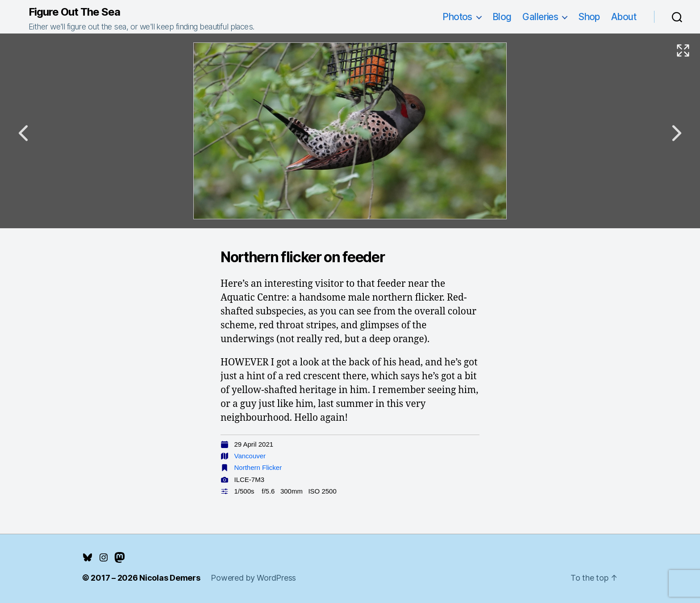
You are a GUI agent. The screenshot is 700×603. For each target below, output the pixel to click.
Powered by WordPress (253, 578)
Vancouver (250, 456)
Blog (502, 17)
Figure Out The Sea (74, 12)
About (624, 17)
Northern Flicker (258, 467)
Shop (589, 17)
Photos (457, 17)
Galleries (540, 17)
